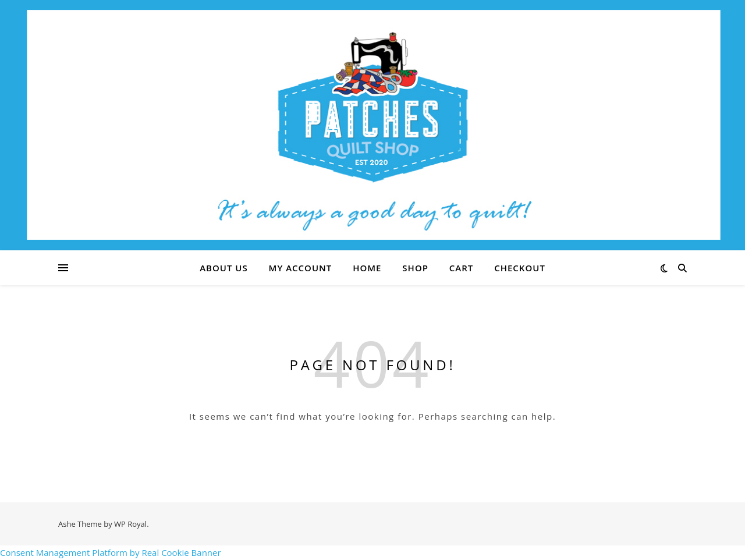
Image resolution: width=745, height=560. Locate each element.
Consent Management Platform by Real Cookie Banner (111, 552)
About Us (224, 268)
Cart (461, 268)
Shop (415, 268)
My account (301, 268)
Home (367, 268)
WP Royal (130, 524)
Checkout (520, 268)
